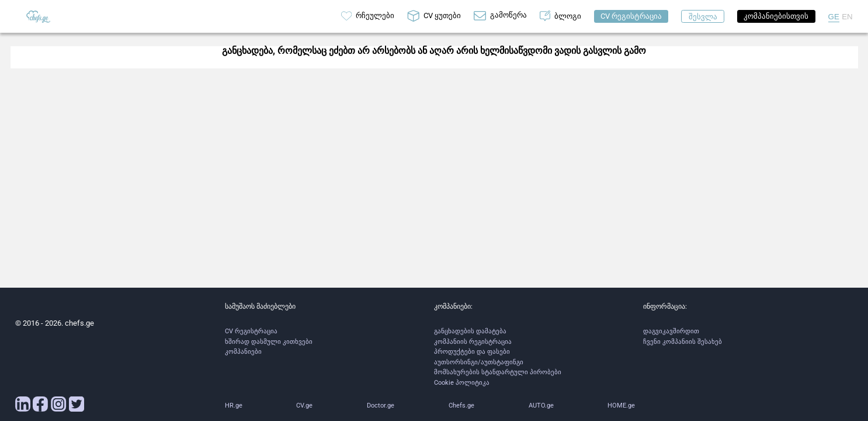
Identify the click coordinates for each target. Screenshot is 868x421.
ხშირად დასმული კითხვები (269, 342)
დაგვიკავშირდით (671, 331)
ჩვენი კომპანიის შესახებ (683, 342)
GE (834, 17)
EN (847, 17)
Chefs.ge (461, 406)
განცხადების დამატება (470, 331)
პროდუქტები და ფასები (472, 352)
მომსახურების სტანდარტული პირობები (498, 372)
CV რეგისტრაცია (251, 331)
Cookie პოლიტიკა (462, 383)
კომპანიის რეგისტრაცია (473, 342)
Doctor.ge (381, 406)
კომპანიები (243, 352)
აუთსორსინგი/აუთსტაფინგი (479, 362)
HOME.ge (621, 406)
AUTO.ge (541, 406)
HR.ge (234, 406)
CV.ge (304, 406)
